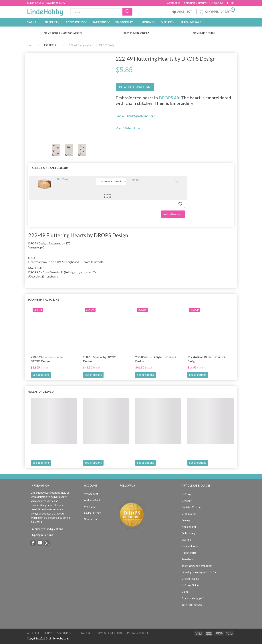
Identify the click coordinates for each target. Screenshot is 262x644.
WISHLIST (183, 12)
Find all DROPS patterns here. (136, 116)
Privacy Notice (138, 633)
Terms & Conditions (109, 633)
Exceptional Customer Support (65, 33)
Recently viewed (41, 391)
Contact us (174, 3)
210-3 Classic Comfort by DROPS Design (47, 359)
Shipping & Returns (196, 3)
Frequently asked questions (47, 529)
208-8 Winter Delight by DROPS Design (156, 359)
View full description (129, 128)
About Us (217, 3)
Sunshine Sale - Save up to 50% (46, 3)
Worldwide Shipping (136, 33)
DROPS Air (169, 98)
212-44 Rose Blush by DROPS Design (206, 359)
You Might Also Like (43, 299)
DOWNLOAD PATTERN (135, 87)
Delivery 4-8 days (204, 33)
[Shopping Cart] (217, 11)
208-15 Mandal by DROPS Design (100, 359)
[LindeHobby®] (45, 11)
